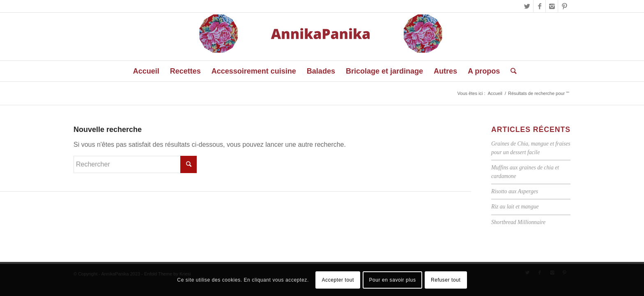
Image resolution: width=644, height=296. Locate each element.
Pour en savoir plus (392, 280)
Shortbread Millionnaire (518, 222)
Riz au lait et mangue (515, 207)
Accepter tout (338, 280)
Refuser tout (446, 280)
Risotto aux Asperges (515, 191)
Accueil (495, 93)
